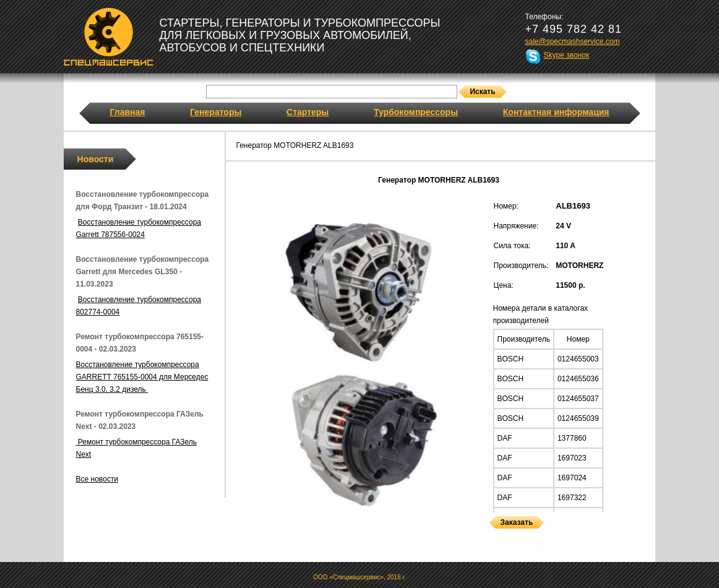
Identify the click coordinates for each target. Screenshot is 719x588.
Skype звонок (567, 55)
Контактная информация (556, 112)
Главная (128, 112)
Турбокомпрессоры (416, 112)
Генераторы (216, 112)
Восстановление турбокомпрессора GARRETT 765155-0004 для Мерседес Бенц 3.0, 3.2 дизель (142, 377)
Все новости (97, 479)
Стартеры (308, 112)
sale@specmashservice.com (573, 41)
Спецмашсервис (109, 37)
